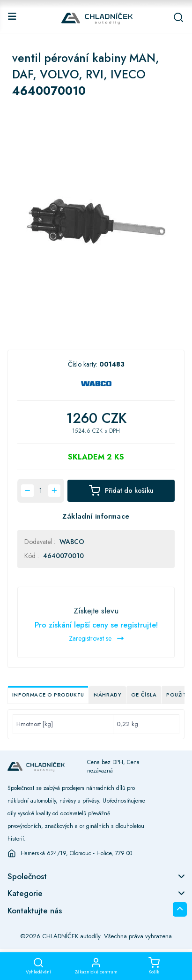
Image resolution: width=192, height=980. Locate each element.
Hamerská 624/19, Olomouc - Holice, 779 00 (76, 853)
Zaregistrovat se (96, 638)
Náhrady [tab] (107, 695)
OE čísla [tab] (144, 695)
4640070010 (63, 556)
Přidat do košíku (121, 490)
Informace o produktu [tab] (48, 695)
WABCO (72, 542)
